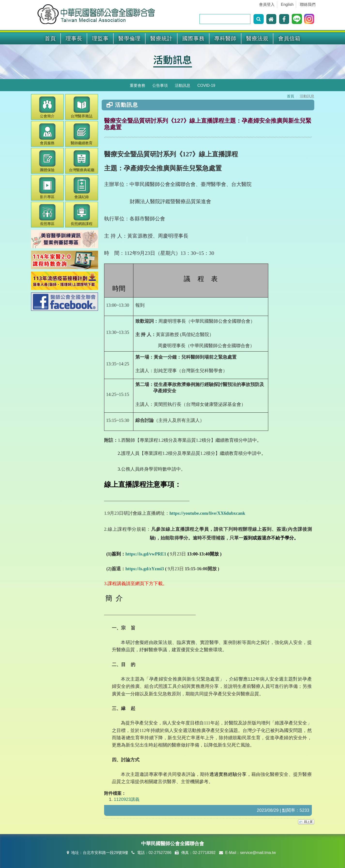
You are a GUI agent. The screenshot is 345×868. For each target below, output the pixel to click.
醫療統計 (161, 38)
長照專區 (47, 215)
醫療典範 (82, 161)
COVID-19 (206, 85)
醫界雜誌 (82, 107)
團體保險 (47, 161)
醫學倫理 (130, 38)
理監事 (100, 38)
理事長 (74, 38)
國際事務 (193, 38)
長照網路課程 (82, 215)
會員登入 (267, 4)
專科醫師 (225, 38)
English (287, 4)
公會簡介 (47, 107)
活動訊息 (173, 59)
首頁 (50, 38)
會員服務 (47, 134)
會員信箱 (289, 38)
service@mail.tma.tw (258, 853)
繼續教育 (82, 134)
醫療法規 (257, 38)
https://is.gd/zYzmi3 (145, 569)
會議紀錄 (82, 188)
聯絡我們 (308, 4)
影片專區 (47, 188)
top (306, 822)
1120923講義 (127, 799)
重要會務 (138, 85)
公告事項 (160, 85)
